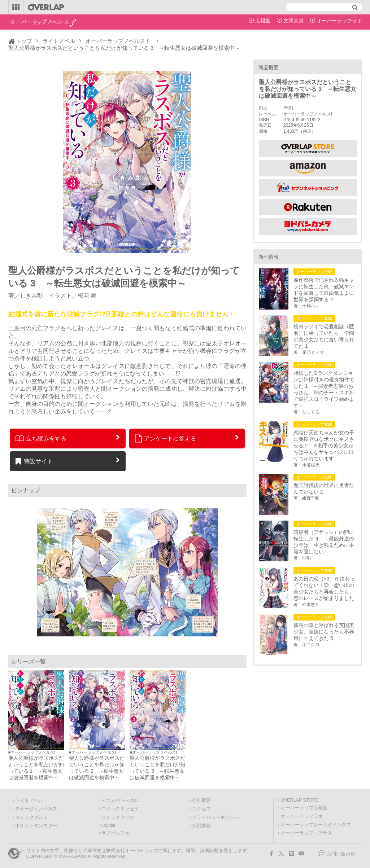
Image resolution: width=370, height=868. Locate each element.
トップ (24, 41)
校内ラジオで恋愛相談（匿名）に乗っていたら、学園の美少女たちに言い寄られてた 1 (324, 336)
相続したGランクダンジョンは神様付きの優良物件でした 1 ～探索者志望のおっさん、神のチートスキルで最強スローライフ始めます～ (324, 389)
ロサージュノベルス (36, 809)
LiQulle (108, 825)
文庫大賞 (293, 21)
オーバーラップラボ (339, 21)
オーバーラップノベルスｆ (118, 41)
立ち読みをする (41, 438)
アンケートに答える (166, 438)
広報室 (263, 21)
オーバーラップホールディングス (316, 825)
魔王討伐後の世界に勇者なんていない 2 (324, 488)
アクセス (201, 809)
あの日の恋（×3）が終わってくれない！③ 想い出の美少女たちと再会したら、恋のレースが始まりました (324, 588)
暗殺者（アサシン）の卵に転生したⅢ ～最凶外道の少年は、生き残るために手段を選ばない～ (324, 542)
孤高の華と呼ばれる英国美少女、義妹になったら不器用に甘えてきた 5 (324, 632)
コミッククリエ (118, 817)
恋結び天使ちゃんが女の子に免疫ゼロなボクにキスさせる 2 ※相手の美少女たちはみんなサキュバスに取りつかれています (324, 446)
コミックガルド (32, 817)
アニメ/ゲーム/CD (120, 801)
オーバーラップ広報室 (304, 808)
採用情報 (201, 826)
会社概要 (201, 801)
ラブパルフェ (116, 833)
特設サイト (34, 461)
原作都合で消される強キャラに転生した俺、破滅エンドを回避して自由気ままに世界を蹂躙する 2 (324, 290)
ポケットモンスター (36, 826)
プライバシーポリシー (216, 817)
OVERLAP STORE (299, 800)
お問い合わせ (341, 854)
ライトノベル (59, 41)
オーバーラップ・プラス (306, 833)
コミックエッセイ (120, 809)
